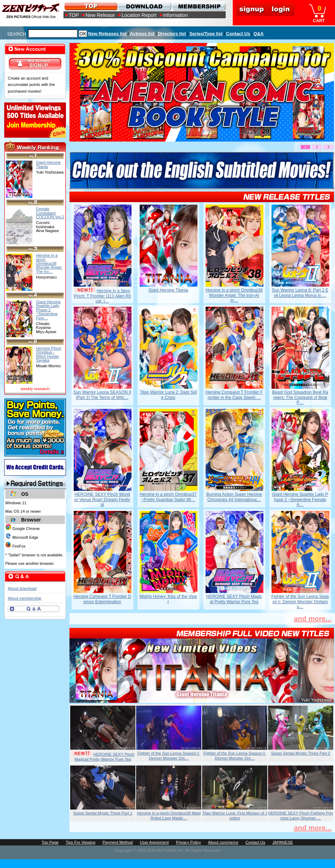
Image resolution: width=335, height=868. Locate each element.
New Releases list (107, 34)
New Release (100, 15)
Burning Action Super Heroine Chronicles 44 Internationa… (234, 497)
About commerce (223, 842)
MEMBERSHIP (198, 6)
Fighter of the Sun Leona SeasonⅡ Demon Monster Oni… (169, 756)
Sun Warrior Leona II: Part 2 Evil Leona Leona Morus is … (300, 293)
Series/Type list (206, 34)
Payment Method (117, 842)
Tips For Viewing (80, 842)
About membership (25, 598)
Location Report (139, 15)
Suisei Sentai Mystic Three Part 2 (301, 753)
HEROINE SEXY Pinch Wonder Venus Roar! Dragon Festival (102, 499)
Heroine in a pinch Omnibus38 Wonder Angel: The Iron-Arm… (234, 295)
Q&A (259, 34)
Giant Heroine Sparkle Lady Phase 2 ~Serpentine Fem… (48, 310)
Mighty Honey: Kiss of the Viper (168, 599)
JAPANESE (283, 842)
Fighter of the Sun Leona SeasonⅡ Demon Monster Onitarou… (300, 602)
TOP (74, 15)
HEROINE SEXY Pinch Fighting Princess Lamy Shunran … (301, 816)
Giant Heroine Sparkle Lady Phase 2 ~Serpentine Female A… (300, 499)
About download (22, 588)
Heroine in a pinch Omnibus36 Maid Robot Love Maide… (169, 816)
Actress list (142, 34)
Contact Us (238, 34)
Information (176, 15)
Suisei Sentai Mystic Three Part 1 (103, 813)
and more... (313, 619)
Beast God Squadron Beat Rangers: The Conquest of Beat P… (300, 397)
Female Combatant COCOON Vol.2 (50, 213)
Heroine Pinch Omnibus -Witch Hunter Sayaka (48, 354)
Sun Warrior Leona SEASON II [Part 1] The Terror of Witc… (102, 395)
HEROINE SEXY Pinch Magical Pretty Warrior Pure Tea (234, 599)
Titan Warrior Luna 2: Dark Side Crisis (168, 395)
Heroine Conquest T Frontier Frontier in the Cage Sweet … (234, 395)
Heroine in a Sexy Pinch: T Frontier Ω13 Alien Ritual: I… (102, 296)
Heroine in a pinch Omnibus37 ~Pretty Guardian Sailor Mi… (168, 497)
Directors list (172, 34)
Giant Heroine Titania (168, 290)
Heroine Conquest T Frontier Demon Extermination (102, 599)
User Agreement (154, 842)
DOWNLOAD (144, 6)
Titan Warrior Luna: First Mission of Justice (235, 816)
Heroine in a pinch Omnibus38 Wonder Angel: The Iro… (49, 263)
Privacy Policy (188, 842)
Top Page (50, 842)
